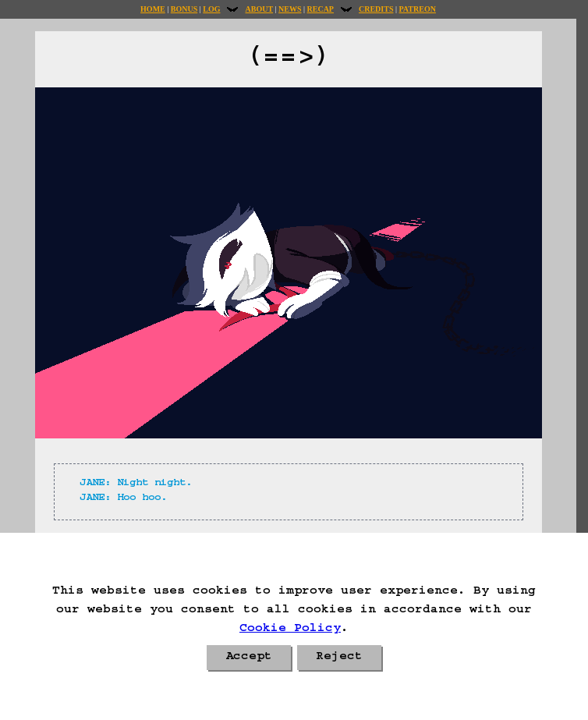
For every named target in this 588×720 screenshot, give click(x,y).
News (290, 9)
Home (153, 9)
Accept (249, 658)
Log (211, 9)
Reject (339, 658)
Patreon (417, 9)
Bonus (184, 9)
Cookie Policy (290, 630)
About (259, 9)
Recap (321, 9)
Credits (376, 9)
